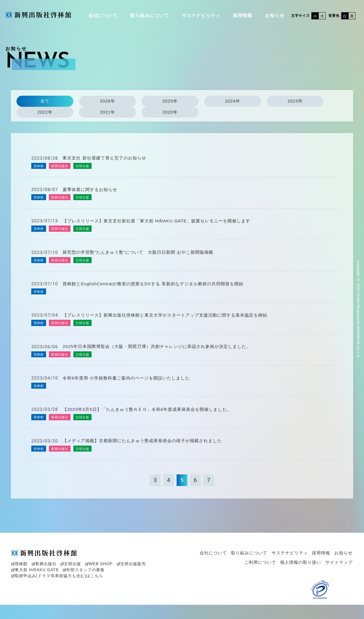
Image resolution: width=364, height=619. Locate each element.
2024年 (232, 101)
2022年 (45, 112)
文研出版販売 (125, 579)
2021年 (107, 112)
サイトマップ (339, 578)
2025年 (170, 101)
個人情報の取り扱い (301, 578)
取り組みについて (150, 16)
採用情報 (243, 16)
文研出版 (68, 579)
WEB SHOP (95, 579)
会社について (103, 16)
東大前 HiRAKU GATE (34, 585)
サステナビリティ (201, 16)
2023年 (295, 101)
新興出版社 (43, 579)
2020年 (170, 112)
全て (45, 101)
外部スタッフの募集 (80, 585)
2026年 (107, 101)
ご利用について (260, 578)
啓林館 (19, 579)
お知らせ (275, 16)
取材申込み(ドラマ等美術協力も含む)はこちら (54, 590)
